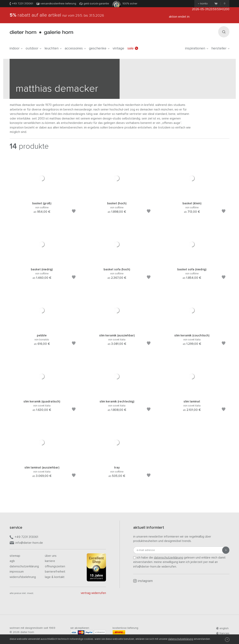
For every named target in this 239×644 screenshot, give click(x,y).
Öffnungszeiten (55, 566)
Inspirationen (197, 48)
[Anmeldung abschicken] (226, 550)
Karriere (50, 561)
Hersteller (220, 48)
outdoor (33, 48)
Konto (203, 4)
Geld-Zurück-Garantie (96, 4)
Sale (133, 48)
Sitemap (15, 556)
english (222, 628)
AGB (12, 561)
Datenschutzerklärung (24, 566)
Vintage (118, 48)
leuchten (53, 48)
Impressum (17, 572)
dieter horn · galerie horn (41, 33)
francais (223, 633)
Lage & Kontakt (55, 577)
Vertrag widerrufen (93, 593)
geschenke (99, 48)
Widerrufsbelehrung (23, 577)
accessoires (75, 48)
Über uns (51, 556)
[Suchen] (224, 32)
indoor (16, 48)
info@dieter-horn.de (26, 543)
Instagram (143, 581)
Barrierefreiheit (55, 572)
